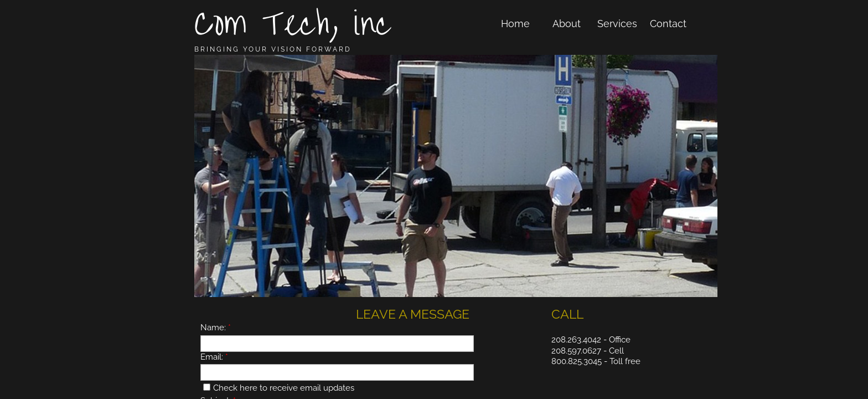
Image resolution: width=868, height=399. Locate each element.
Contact (668, 24)
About (567, 24)
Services (617, 24)
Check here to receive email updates (279, 388)
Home (515, 24)
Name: (216, 328)
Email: (214, 357)
